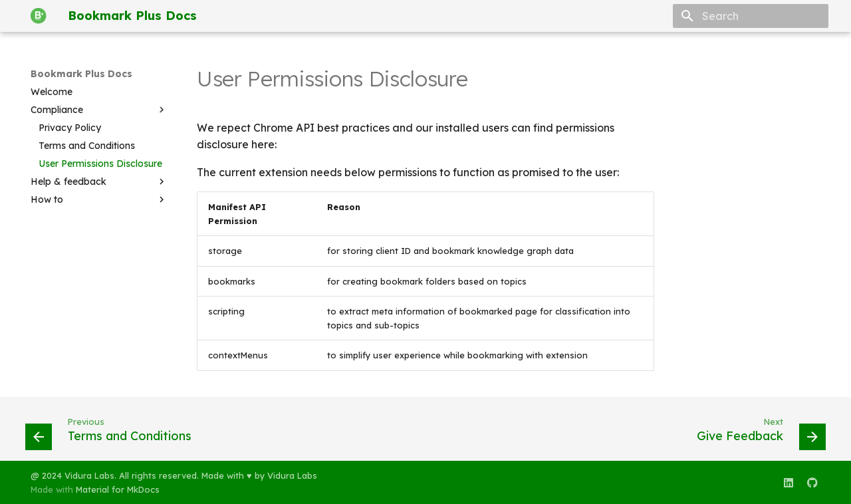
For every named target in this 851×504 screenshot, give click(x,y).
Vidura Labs (292, 475)
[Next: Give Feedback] (754, 433)
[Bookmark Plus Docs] (39, 16)
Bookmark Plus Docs (81, 74)
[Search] (751, 16)
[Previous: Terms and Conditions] (116, 433)
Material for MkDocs (118, 489)
